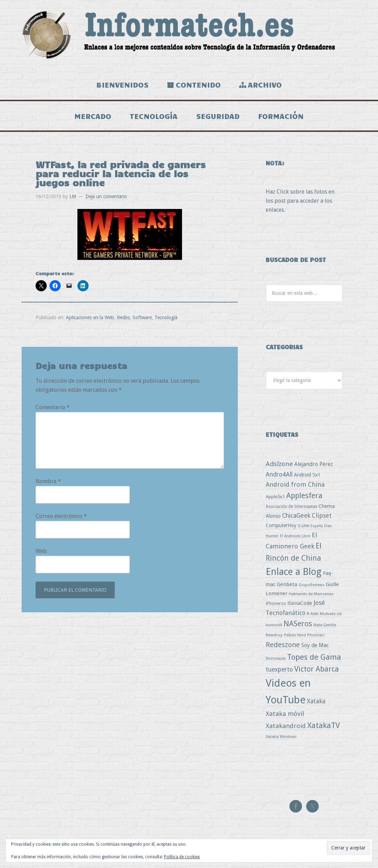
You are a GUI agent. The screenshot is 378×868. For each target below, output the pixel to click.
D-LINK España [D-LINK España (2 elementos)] (310, 527)
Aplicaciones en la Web (90, 319)
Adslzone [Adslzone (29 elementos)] (279, 465)
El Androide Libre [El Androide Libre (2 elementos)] (295, 537)
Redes (123, 319)
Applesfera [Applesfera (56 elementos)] (304, 497)
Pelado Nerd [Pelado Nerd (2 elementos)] (295, 637)
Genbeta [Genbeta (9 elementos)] (287, 585)
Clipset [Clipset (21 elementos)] (322, 517)
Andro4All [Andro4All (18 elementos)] (279, 476)
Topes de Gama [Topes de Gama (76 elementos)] (314, 658)
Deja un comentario (106, 198)
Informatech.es (189, 35)
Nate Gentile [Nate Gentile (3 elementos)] (325, 626)
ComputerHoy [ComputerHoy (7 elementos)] (281, 527)
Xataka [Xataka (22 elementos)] (316, 702)
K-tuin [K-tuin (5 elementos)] (313, 615)
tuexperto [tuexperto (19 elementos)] (279, 671)
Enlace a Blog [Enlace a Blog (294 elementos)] (294, 573)
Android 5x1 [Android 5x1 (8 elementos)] (307, 476)
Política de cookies (182, 857)
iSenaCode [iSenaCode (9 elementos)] (300, 604)
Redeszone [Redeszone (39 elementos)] (283, 646)
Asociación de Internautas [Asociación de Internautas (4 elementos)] (292, 508)
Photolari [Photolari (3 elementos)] (316, 636)
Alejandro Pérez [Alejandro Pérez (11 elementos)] (314, 466)
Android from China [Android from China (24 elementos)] (295, 486)
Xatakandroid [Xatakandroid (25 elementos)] (286, 727)
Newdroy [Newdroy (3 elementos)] (274, 636)
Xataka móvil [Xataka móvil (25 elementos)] (285, 715)
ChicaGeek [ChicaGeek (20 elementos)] (296, 517)
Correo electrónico (61, 518)
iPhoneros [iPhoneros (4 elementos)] (276, 604)
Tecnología (166, 319)
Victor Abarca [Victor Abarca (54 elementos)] (317, 670)
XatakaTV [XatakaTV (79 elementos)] (324, 726)
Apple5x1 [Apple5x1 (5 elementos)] (275, 498)
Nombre (48, 483)
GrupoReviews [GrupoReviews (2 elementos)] (311, 586)
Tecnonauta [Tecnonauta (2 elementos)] (276, 660)
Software (142, 319)
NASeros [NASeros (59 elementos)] (298, 625)
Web (41, 552)
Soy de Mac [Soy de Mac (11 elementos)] (315, 647)
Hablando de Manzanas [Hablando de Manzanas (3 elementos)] (311, 595)
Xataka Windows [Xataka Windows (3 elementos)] (281, 738)
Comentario (53, 409)
